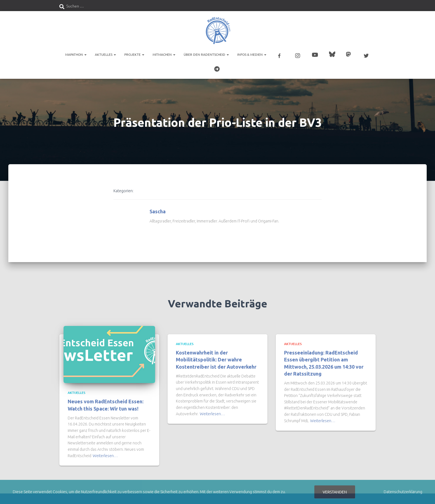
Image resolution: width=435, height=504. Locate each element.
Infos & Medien (252, 54)
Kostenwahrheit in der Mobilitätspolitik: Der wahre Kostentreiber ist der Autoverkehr (216, 357)
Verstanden (335, 492)
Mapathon (76, 54)
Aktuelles (105, 54)
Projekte (134, 54)
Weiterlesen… (105, 453)
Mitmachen (164, 54)
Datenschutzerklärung (403, 492)
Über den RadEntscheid (206, 54)
